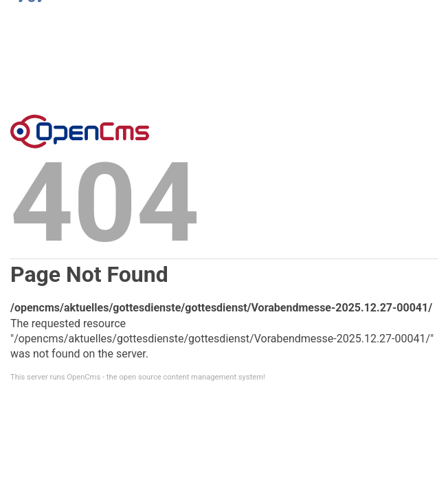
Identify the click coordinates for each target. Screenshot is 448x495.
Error (80, 131)
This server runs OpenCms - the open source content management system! (138, 377)
